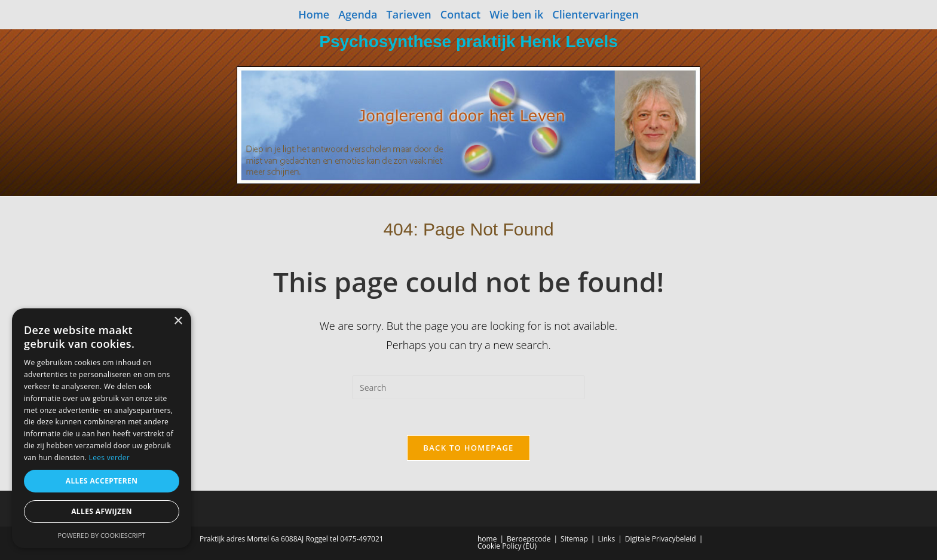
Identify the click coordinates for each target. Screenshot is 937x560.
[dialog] (102, 428)
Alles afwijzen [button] (102, 511)
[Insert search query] (468, 387)
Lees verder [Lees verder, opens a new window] (110, 458)
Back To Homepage (468, 448)
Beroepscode (529, 539)
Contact (460, 14)
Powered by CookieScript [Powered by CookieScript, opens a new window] (102, 535)
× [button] (178, 321)
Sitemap (574, 539)
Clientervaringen (595, 14)
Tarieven (409, 14)
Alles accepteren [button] (102, 481)
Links (606, 539)
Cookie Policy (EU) (507, 546)
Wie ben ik (516, 14)
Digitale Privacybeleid (661, 539)
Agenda (358, 14)
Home (314, 14)
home (487, 539)
